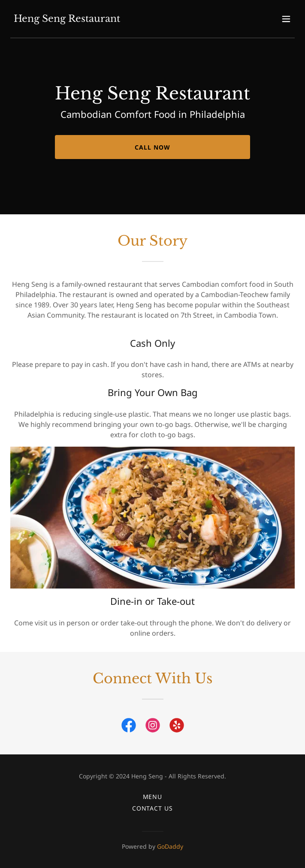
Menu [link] (153, 797)
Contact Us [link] (153, 808)
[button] (286, 19)
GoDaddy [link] (170, 846)
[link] (67, 19)
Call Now (152, 147)
